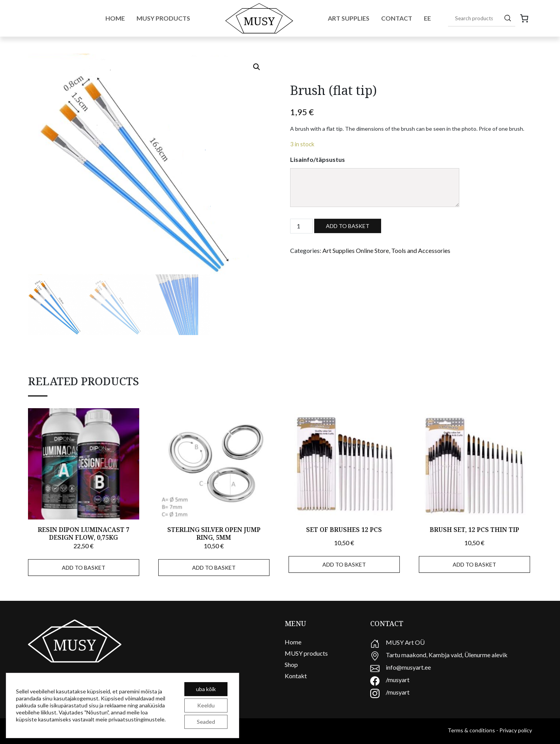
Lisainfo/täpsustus (318, 159)
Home (115, 18)
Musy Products (163, 18)
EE (427, 18)
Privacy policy (516, 730)
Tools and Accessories (421, 250)
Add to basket (348, 226)
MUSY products (306, 653)
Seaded (206, 722)
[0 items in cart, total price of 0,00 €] (524, 18)
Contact (397, 18)
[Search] (508, 18)
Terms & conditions (471, 730)
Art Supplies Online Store (356, 250)
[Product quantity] (301, 226)
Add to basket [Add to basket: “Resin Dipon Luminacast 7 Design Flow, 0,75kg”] (84, 568)
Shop (291, 664)
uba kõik (206, 689)
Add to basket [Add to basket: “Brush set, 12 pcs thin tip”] (474, 564)
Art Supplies (349, 18)
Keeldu (206, 705)
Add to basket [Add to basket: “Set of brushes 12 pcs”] (344, 564)
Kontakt (296, 676)
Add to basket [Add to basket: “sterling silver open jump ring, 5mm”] (214, 568)
